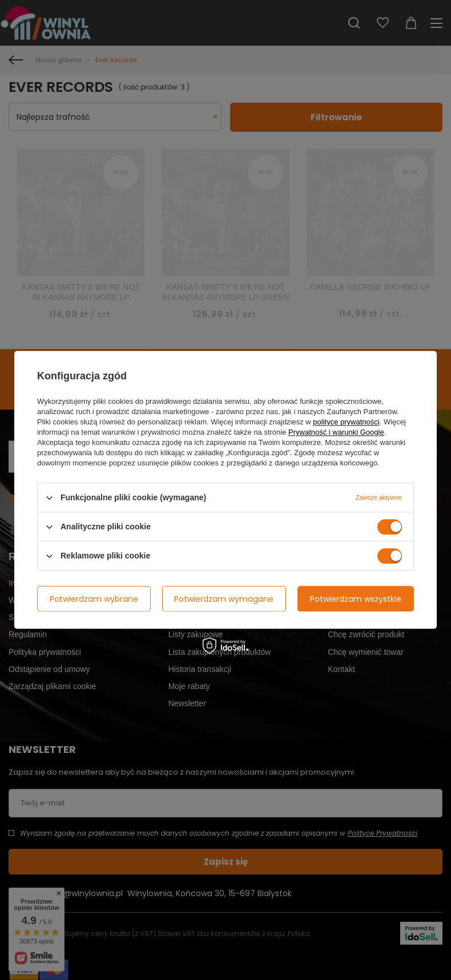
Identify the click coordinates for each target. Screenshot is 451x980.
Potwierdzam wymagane (224, 599)
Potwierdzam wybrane (94, 599)
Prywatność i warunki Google (336, 432)
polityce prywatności (346, 422)
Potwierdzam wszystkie (356, 599)
